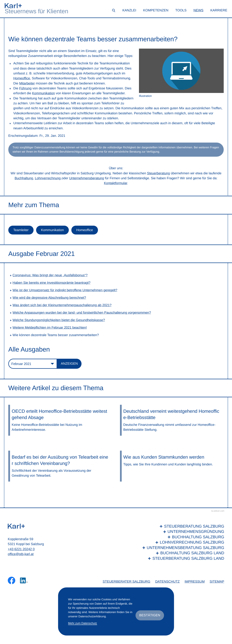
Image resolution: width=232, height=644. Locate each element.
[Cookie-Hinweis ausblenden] (150, 615)
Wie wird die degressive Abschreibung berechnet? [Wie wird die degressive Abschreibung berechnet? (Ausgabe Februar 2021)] (49, 298)
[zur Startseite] (13, 6)
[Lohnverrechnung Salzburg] (183, 542)
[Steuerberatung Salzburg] (183, 526)
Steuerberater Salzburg (127, 582)
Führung (25, 88)
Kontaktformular (115, 183)
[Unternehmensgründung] (183, 532)
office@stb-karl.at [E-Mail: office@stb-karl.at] (21, 554)
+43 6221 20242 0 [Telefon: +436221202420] (21, 549)
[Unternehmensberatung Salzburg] (183, 548)
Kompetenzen (156, 10)
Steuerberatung (159, 173)
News (199, 10)
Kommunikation (43, 93)
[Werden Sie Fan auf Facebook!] (12, 580)
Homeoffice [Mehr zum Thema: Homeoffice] (85, 230)
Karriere (219, 10)
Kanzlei (129, 10)
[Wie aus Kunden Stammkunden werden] (172, 466)
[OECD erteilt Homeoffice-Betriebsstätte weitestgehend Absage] (60, 420)
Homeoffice (22, 78)
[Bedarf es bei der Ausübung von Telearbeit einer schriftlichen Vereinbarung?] (60, 466)
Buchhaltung (24, 178)
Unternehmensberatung (87, 178)
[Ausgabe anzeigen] (69, 364)
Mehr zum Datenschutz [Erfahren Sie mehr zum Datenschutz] (83, 623)
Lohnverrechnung (48, 178)
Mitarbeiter (27, 83)
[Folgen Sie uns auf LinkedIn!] (24, 580)
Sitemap (217, 582)
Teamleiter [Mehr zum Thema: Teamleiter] (21, 230)
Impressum (195, 582)
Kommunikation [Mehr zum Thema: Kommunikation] (52, 230)
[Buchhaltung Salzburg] (183, 537)
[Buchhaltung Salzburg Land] (183, 553)
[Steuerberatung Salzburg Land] (183, 558)
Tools (181, 10)
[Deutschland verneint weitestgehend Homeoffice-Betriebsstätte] (172, 420)
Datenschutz (167, 582)
